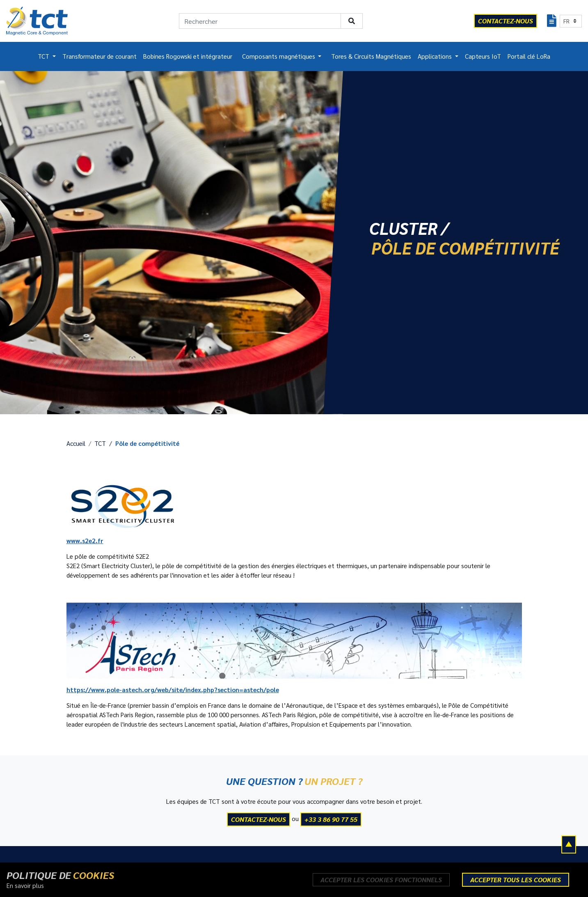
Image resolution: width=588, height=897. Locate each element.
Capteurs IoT (483, 56)
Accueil (76, 443)
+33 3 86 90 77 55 (331, 819)
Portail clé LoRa (529, 56)
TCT (44, 56)
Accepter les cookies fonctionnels (381, 880)
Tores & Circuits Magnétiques (371, 56)
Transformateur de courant (100, 56)
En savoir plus (25, 886)
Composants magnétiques (279, 56)
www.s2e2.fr (85, 541)
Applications (436, 56)
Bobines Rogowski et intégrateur (188, 56)
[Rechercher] (260, 21)
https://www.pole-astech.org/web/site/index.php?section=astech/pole (173, 690)
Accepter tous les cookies (516, 880)
